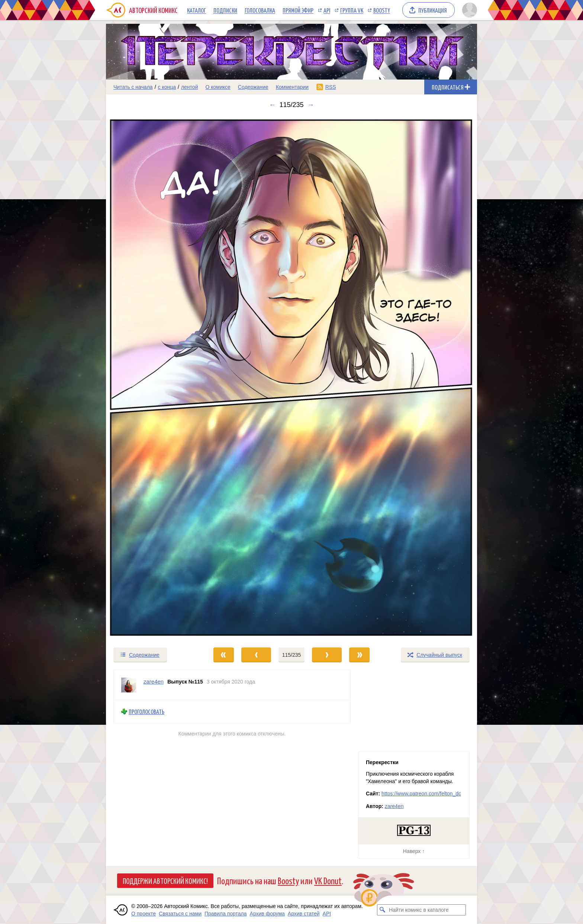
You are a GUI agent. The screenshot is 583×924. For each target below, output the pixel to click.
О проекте (144, 914)
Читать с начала (133, 87)
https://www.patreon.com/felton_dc (421, 794)
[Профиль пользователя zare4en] (129, 685)
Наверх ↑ (414, 851)
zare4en (394, 806)
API (327, 10)
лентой (190, 87)
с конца (167, 87)
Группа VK (352, 10)
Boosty (382, 10)
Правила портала (226, 914)
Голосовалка (260, 10)
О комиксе (218, 87)
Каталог (197, 10)
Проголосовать (146, 712)
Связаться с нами (180, 914)
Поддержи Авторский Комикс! (165, 881)
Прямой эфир (298, 10)
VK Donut (328, 880)
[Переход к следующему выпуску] (291, 378)
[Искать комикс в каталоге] (383, 910)
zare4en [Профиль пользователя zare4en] (154, 681)
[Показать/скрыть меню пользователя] (468, 10)
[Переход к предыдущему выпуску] (152, 378)
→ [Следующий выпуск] (311, 105)
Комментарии (292, 87)
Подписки (225, 10)
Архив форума (267, 914)
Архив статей (304, 914)
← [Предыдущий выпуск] (272, 105)
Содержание (253, 87)
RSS (331, 87)
